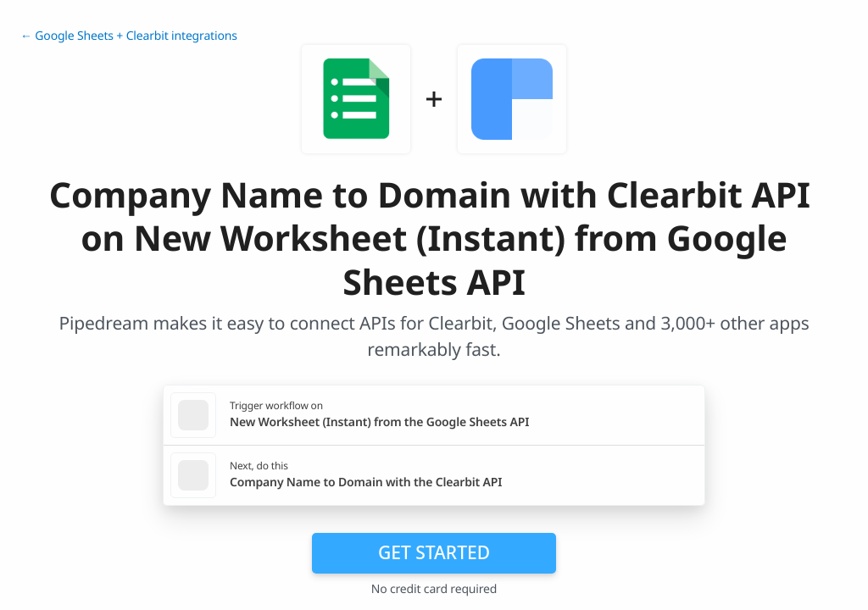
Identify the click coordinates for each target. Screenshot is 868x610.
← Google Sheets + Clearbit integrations (129, 36)
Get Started (434, 552)
